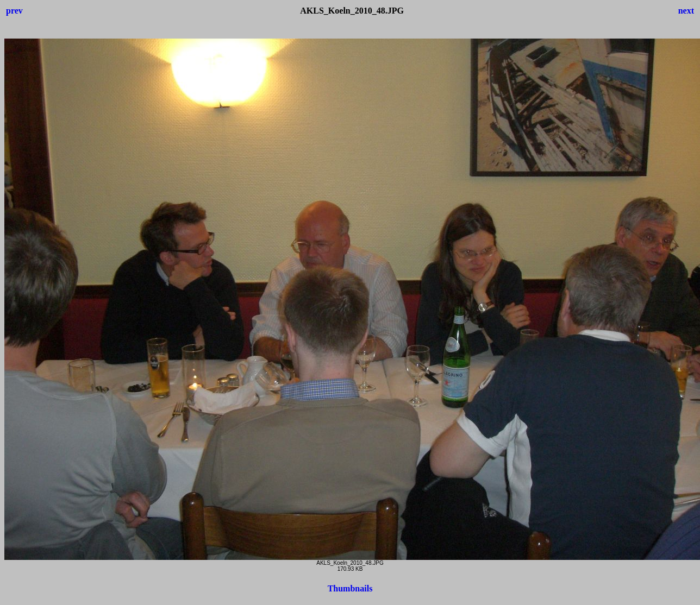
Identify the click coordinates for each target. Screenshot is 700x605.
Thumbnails (350, 588)
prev (14, 11)
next (686, 11)
